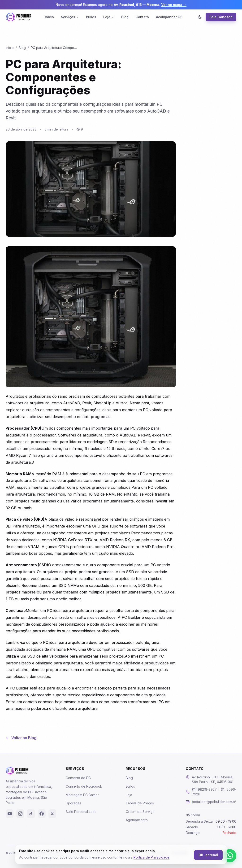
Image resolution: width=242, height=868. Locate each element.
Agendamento (137, 820)
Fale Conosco (221, 17)
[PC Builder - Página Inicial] (19, 17)
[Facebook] (42, 814)
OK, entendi (208, 855)
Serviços (70, 17)
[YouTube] (10, 814)
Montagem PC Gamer (82, 795)
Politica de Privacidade (151, 857)
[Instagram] (20, 814)
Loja (109, 17)
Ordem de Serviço (140, 812)
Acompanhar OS (169, 17)
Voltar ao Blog (21, 738)
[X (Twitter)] (52, 814)
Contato (142, 17)
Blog (125, 17)
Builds (91, 17)
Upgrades (73, 803)
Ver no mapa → (174, 5)
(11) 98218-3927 (204, 789)
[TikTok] (31, 814)
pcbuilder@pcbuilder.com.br (214, 802)
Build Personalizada (81, 812)
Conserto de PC (78, 778)
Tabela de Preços (140, 803)
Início (49, 17)
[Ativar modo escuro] (200, 17)
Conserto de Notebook (84, 786)
